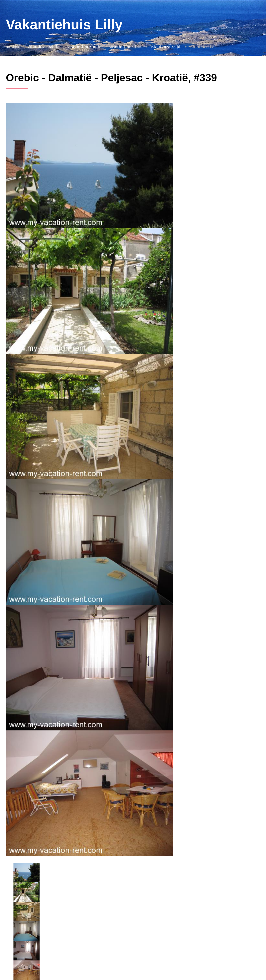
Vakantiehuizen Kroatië (43, 47)
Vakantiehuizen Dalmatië (84, 47)
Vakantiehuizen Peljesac (126, 47)
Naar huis (12, 47)
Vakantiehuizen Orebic (166, 47)
